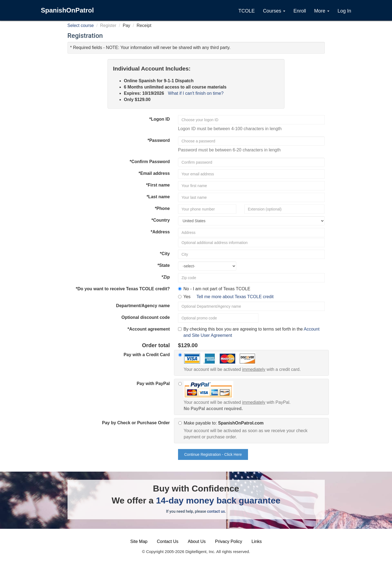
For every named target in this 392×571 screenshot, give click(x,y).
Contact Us (168, 541)
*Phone (162, 208)
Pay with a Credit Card (147, 355)
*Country (161, 220)
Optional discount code (146, 317)
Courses (274, 11)
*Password (159, 140)
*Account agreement (149, 329)
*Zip (166, 277)
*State (163, 265)
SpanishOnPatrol (67, 10)
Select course (81, 25)
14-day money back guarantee (218, 500)
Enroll (300, 11)
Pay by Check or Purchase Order (136, 423)
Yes (229, 297)
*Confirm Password (150, 162)
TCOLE (247, 11)
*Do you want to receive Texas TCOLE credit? (123, 289)
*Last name (158, 197)
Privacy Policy (229, 541)
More (322, 11)
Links (257, 541)
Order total (156, 345)
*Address (160, 232)
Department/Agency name (143, 306)
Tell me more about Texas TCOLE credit (235, 297)
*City (165, 254)
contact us (216, 511)
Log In (344, 11)
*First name (158, 185)
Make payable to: (254, 430)
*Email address (154, 173)
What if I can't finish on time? (196, 93)
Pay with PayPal (153, 384)
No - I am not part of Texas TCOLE (217, 289)
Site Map (139, 541)
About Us (197, 541)
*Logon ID (160, 119)
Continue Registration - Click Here (213, 454)
